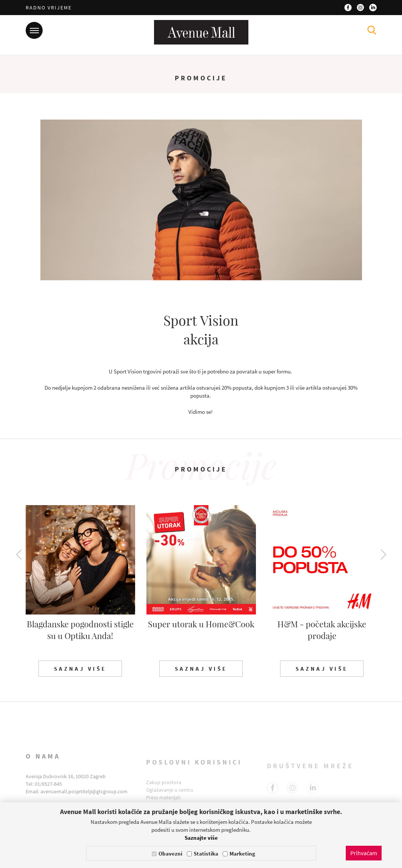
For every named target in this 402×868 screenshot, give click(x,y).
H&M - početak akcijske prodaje (322, 630)
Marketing (242, 853)
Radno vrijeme (49, 8)
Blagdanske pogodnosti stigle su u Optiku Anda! (80, 630)
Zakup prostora (164, 789)
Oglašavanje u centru (170, 797)
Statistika (206, 853)
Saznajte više (201, 838)
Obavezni (170, 853)
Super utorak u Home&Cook (201, 624)
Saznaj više (80, 669)
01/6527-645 (48, 793)
